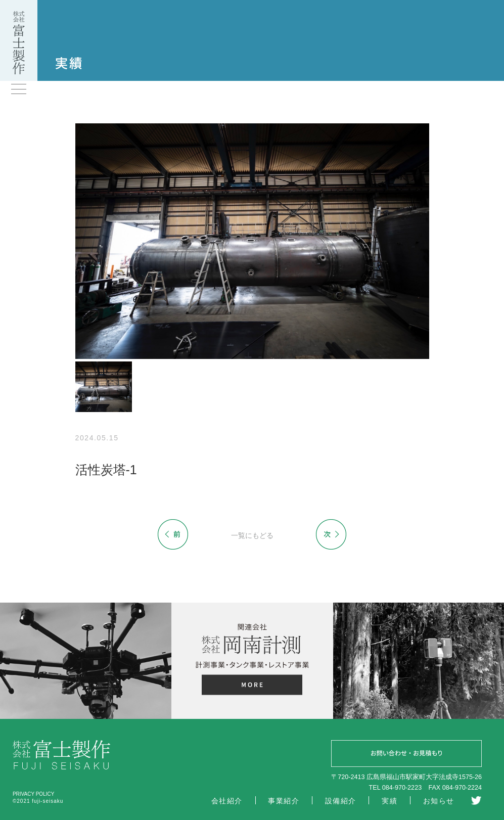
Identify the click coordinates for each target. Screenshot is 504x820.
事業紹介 (284, 801)
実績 (390, 801)
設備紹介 (341, 801)
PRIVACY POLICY (33, 794)
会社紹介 (227, 801)
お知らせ (439, 801)
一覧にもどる (252, 535)
